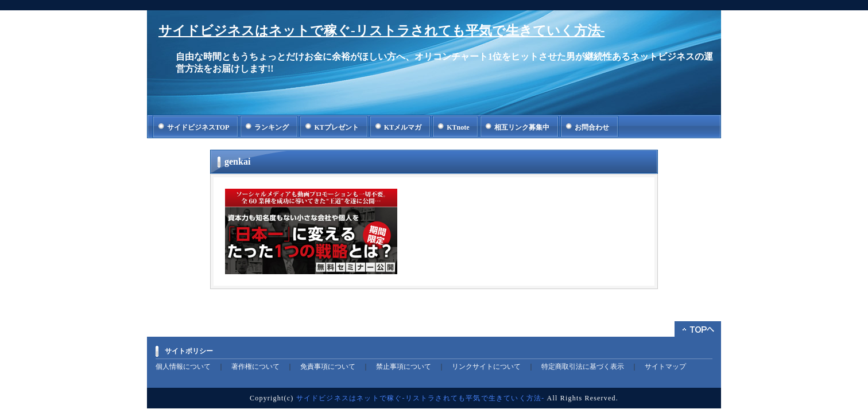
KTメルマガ (403, 127)
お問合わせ (592, 127)
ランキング (272, 127)
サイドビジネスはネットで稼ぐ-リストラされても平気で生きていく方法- (381, 31)
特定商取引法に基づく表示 (583, 367)
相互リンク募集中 (522, 127)
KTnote (458, 127)
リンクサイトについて (486, 367)
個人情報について (183, 367)
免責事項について (328, 367)
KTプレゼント (336, 127)
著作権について (255, 367)
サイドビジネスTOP (198, 127)
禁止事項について (404, 367)
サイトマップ (665, 367)
